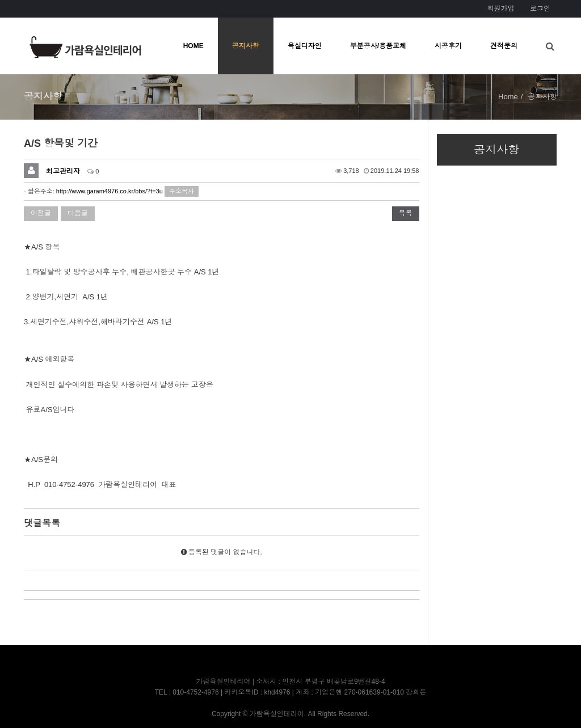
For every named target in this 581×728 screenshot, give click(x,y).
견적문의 (504, 46)
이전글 (41, 213)
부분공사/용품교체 (378, 46)
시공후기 (448, 46)
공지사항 (246, 46)
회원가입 (500, 9)
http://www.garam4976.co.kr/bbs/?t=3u (110, 191)
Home (508, 97)
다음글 (78, 213)
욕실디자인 (305, 46)
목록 (406, 213)
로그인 (540, 9)
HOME (193, 46)
